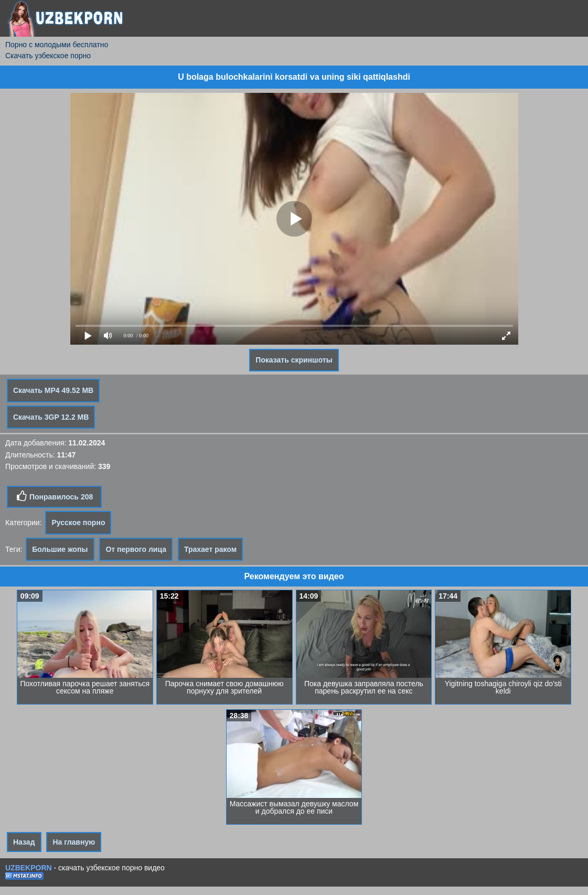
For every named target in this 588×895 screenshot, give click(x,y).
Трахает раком (210, 549)
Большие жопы (60, 549)
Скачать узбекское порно (48, 56)
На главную (74, 842)
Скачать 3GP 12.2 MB (51, 417)
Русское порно (78, 523)
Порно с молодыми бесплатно (57, 45)
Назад (24, 842)
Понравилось (54, 496)
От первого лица (136, 549)
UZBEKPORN (29, 868)
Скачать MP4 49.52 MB (53, 390)
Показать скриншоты (294, 360)
